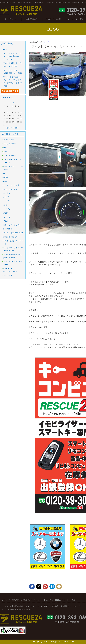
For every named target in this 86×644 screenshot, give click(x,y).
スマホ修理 (8, 275)
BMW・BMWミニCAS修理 (48, 606)
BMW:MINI (8, 229)
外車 (5, 148)
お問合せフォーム (25, 609)
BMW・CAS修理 (53, 19)
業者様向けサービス (68, 606)
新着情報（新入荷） (11, 237)
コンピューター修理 (74, 19)
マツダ (6, 201)
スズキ (6, 213)
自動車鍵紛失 (32, 19)
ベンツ (6, 173)
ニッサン (7, 193)
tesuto (6, 49)
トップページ (6, 606)
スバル (6, 205)
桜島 (5, 181)
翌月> (17, 128)
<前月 (8, 128)
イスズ (6, 221)
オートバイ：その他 (11, 185)
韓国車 (6, 177)
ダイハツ (7, 217)
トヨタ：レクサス (10, 189)
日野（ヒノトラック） (12, 225)
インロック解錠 (10, 156)
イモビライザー (10, 144)
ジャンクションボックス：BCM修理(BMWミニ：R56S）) (12, 56)
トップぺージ (11, 19)
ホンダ (46, 42)
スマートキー (9, 140)
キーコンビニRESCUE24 (13, 233)
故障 (5, 152)
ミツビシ (7, 209)
